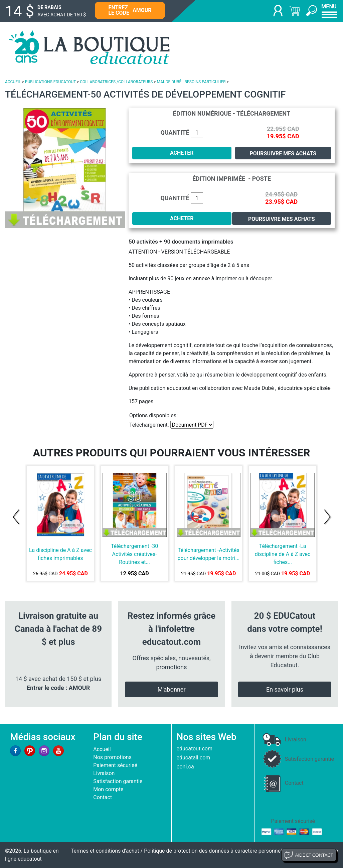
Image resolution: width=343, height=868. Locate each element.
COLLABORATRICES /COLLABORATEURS (116, 82)
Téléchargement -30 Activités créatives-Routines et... (134, 554)
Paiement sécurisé (115, 765)
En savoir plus (285, 689)
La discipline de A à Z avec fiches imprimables (60, 554)
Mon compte (108, 789)
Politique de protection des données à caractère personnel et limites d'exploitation (241, 851)
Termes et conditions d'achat (105, 851)
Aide (309, 855)
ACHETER (182, 153)
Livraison (104, 773)
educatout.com (195, 749)
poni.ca (185, 767)
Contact (103, 797)
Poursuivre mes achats (283, 154)
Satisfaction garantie (118, 781)
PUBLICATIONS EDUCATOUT (50, 82)
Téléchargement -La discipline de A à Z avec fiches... (283, 554)
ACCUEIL (13, 82)
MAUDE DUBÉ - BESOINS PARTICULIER (191, 82)
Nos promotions (112, 757)
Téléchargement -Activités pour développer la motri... (209, 554)
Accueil (102, 749)
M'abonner (171, 689)
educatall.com (194, 758)
